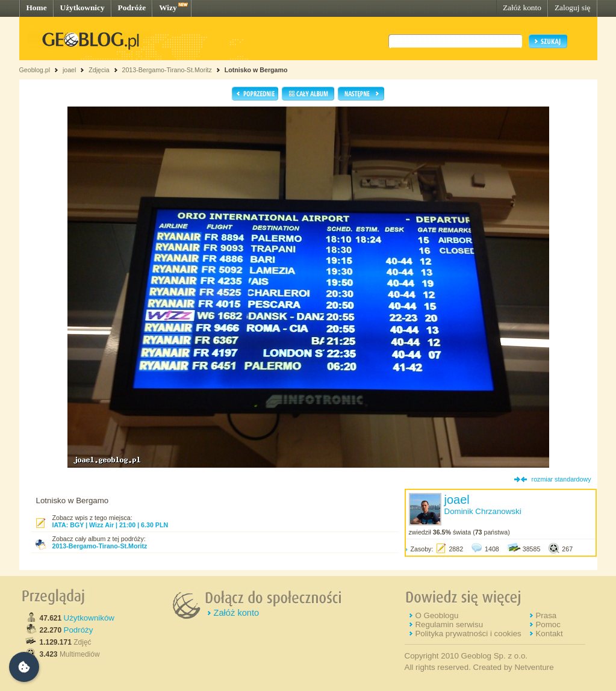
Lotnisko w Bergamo (256, 70)
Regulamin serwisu (449, 624)
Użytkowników (89, 618)
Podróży (79, 630)
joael (70, 70)
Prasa (546, 615)
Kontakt (549, 634)
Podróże (132, 8)
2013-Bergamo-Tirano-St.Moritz (166, 70)
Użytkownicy (82, 8)
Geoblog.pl (35, 70)
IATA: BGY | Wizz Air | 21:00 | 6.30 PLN (110, 525)
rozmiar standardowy (562, 479)
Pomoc (548, 624)
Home (37, 8)
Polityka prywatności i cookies (468, 634)
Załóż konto (522, 8)
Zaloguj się (573, 8)
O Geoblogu (437, 615)
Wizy (168, 8)
